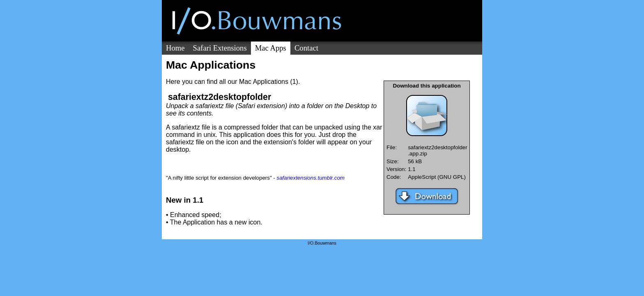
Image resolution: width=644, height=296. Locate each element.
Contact (306, 48)
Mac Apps (271, 48)
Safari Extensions (220, 48)
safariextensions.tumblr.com (310, 178)
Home (175, 48)
